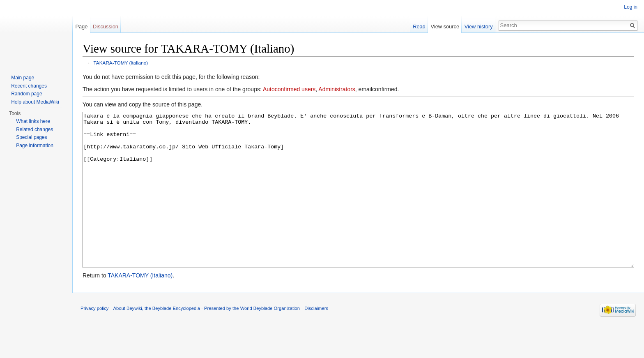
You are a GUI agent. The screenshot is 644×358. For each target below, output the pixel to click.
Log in (631, 7)
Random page (26, 94)
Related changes (34, 129)
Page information (35, 146)
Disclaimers (316, 339)
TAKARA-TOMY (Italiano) (121, 63)
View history (479, 27)
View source (445, 27)
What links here (33, 121)
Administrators (337, 89)
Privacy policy (94, 339)
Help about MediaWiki (35, 102)
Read (419, 27)
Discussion (106, 27)
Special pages (31, 137)
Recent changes (29, 86)
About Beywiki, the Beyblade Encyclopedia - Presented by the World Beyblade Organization (207, 339)
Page (81, 27)
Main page (23, 78)
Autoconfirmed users (289, 89)
